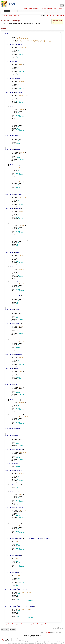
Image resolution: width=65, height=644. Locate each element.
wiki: (2, 16)
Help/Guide (38, 8)
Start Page (52, 16)
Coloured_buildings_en (13, 16)
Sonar (54, 13)
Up (47, 16)
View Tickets (42, 11)
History (62, 16)
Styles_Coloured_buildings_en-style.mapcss (15, 624)
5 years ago (61, 628)
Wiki (7, 11)
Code (54, 22)
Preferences (31, 8)
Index (57, 16)
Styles (5, 16)
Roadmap (60, 11)
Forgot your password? (59, 8)
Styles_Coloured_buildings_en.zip (37, 624)
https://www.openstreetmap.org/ (56, 642)
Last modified (56, 628)
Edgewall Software (19, 640)
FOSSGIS (27, 642)
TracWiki (48, 633)
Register (50, 8)
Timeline (14, 11)
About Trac (44, 8)
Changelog (22, 11)
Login (26, 8)
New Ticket (51, 11)
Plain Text (33, 637)
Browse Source (32, 11)
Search (61, 13)
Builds (48, 13)
